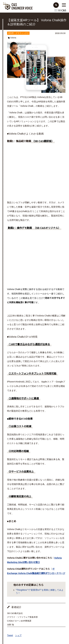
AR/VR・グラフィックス (18, 33)
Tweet (10, 635)
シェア (18, 635)
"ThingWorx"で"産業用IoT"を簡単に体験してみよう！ (40, 591)
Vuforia (13, 38)
